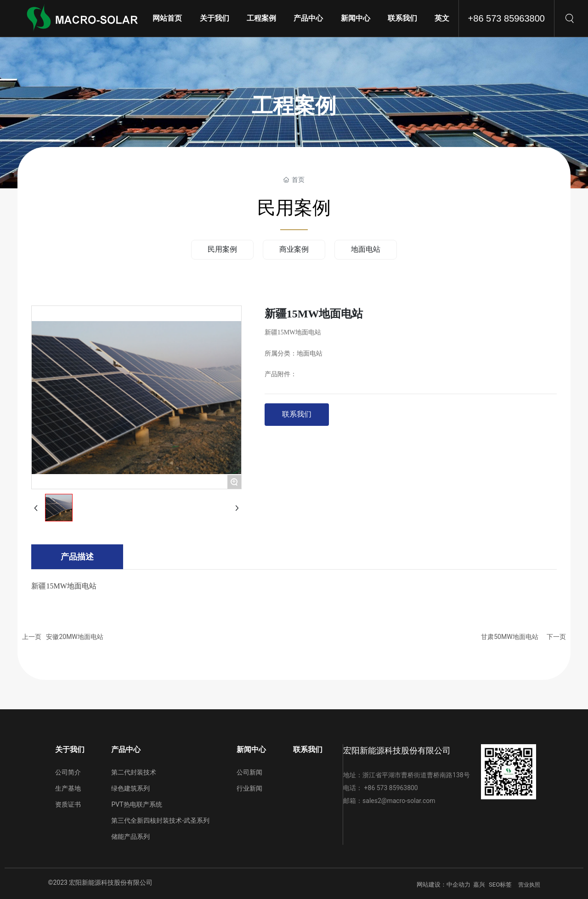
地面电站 (366, 249)
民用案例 (222, 249)
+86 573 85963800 (506, 18)
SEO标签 (500, 885)
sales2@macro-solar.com (399, 801)
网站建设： (432, 885)
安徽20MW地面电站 (74, 637)
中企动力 (458, 885)
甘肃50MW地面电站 (509, 637)
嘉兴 (479, 885)
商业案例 (294, 249)
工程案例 (294, 106)
